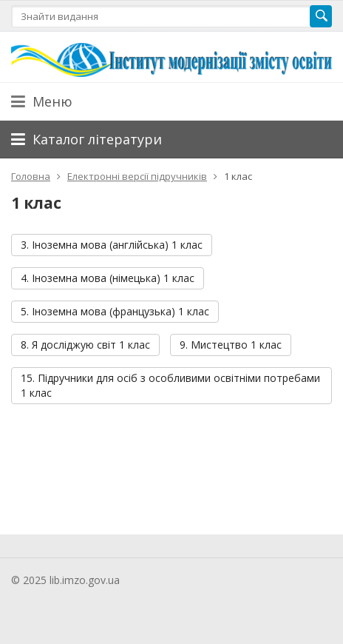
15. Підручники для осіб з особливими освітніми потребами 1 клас (170, 385)
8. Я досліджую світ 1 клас (85, 345)
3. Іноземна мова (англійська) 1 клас (112, 245)
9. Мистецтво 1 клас (231, 345)
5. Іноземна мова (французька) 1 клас (115, 311)
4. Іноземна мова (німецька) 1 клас (108, 278)
